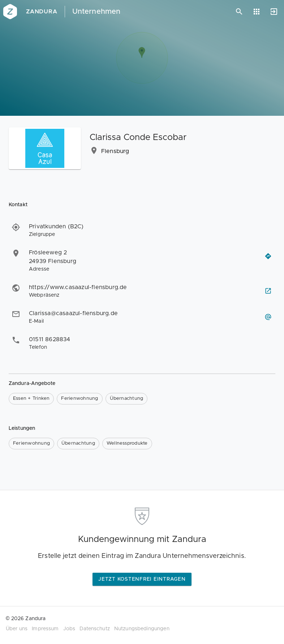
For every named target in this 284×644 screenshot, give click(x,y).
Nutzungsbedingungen (142, 629)
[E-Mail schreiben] (268, 317)
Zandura (42, 12)
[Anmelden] (274, 12)
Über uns (17, 629)
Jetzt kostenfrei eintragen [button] (142, 579)
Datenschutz (95, 629)
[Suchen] (239, 12)
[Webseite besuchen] (268, 291)
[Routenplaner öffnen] (268, 256)
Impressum (45, 629)
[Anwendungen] (257, 12)
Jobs (69, 629)
